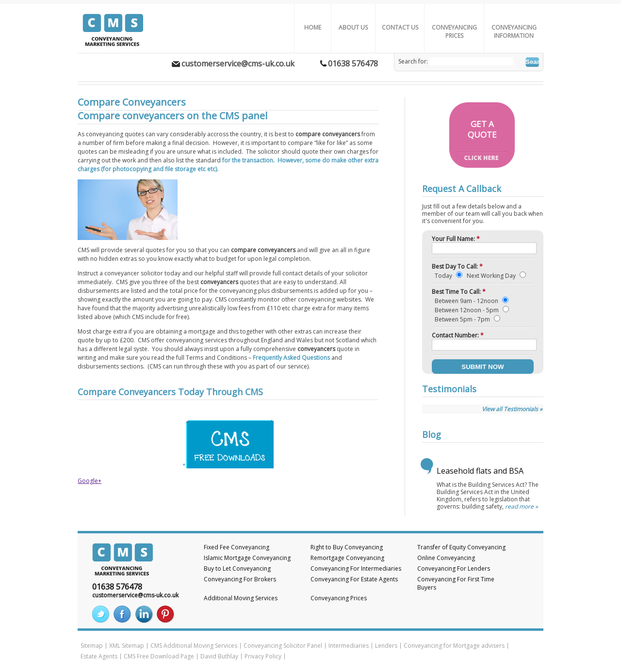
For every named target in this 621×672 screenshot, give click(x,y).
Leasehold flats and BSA (480, 471)
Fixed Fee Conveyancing (237, 547)
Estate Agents (99, 656)
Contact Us (400, 27)
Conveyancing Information (514, 32)
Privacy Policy (263, 656)
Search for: (413, 61)
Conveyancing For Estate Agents (354, 579)
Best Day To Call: (457, 266)
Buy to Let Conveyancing (237, 568)
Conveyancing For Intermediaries (356, 568)
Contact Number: (458, 335)
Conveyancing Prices (454, 32)
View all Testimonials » (512, 409)
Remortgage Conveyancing (347, 558)
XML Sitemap (127, 646)
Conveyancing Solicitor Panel (283, 646)
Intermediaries (349, 646)
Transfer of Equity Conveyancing (461, 547)
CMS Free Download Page (159, 656)
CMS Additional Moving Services (194, 646)
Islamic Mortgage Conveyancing (247, 558)
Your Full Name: (456, 239)
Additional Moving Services (241, 598)
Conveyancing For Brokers (240, 579)
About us (353, 27)
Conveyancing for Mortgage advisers (454, 646)
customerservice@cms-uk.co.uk (238, 64)
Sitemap (92, 646)
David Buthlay (219, 656)
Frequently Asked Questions (292, 358)
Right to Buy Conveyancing (347, 547)
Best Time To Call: (459, 292)
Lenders (386, 646)
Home (313, 27)
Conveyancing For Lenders (454, 568)
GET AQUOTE (482, 129)
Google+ (90, 481)
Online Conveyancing (446, 558)
